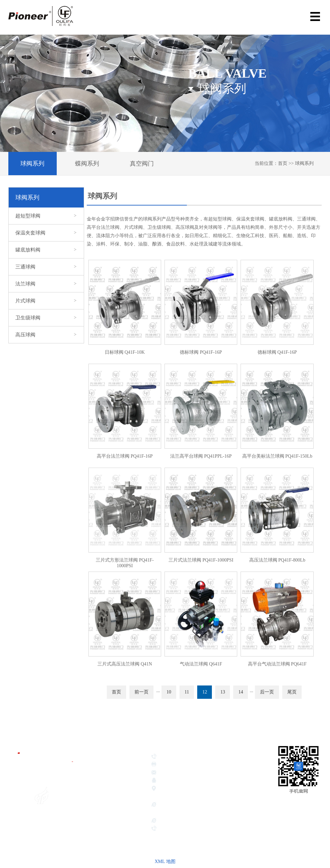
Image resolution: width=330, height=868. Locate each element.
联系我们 (110, 851)
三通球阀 (46, 267)
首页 (283, 163)
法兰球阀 (46, 284)
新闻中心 (110, 835)
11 (187, 692)
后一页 (267, 692)
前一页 (141, 692)
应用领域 (110, 826)
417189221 (211, 781)
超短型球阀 (46, 216)
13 (223, 692)
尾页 (292, 692)
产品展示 (110, 818)
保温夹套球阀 (46, 233)
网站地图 (312, 817)
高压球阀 (46, 335)
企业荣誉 (110, 810)
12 (205, 692)
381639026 (184, 781)
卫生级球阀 (46, 318)
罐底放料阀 (46, 250)
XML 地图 (165, 862)
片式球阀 (46, 301)
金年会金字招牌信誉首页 (119, 765)
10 (169, 692)
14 (241, 692)
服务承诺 (110, 843)
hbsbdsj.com (171, 821)
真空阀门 (142, 164)
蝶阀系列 (87, 164)
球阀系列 (32, 164)
